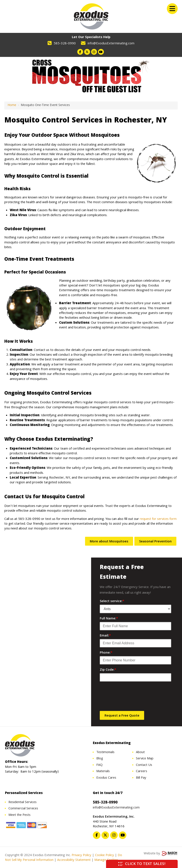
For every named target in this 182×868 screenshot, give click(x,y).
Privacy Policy (81, 855)
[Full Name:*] (135, 626)
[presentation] (133, 698)
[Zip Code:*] (135, 677)
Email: (105, 636)
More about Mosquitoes (109, 542)
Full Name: (109, 619)
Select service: (112, 601)
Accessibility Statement (73, 860)
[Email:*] (135, 643)
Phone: (106, 653)
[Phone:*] (135, 660)
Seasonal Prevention (155, 542)
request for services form (158, 519)
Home (12, 105)
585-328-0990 (65, 44)
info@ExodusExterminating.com (111, 44)
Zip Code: (108, 670)
